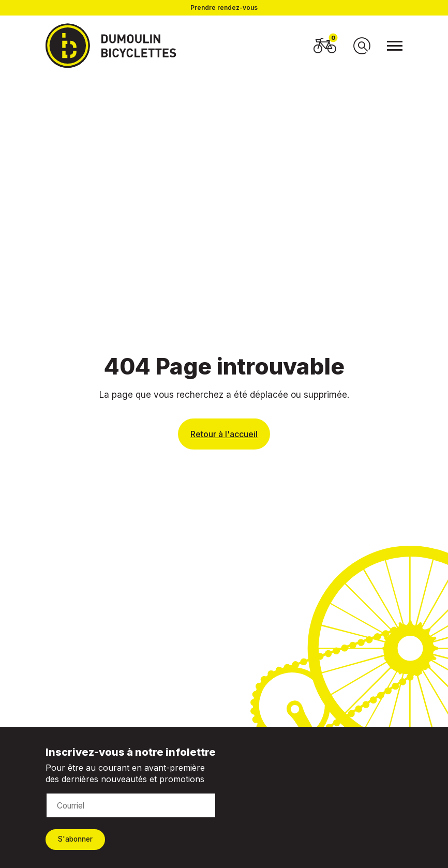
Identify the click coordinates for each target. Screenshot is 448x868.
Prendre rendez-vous (224, 8)
